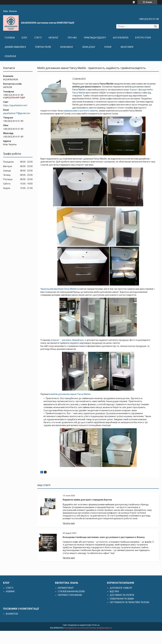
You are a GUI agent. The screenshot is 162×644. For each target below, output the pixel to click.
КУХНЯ (108, 47)
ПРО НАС (72, 38)
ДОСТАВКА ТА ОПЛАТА (122, 595)
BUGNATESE (12, 614)
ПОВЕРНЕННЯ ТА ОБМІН (122, 599)
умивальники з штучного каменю (81, 111)
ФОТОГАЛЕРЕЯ (121, 38)
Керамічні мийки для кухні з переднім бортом (87, 500)
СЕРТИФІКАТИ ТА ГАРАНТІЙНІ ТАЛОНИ (129, 602)
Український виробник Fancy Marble (59, 289)
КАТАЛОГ (54, 38)
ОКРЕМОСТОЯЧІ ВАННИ (70, 595)
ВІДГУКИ (114, 591)
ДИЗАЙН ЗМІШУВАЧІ (15, 47)
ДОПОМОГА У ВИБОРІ (121, 588)
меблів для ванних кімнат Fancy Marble (71, 394)
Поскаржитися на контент (75, 628)
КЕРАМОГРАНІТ (66, 588)
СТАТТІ (38, 38)
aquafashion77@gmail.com (17, 113)
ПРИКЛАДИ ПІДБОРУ (95, 38)
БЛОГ (25, 38)
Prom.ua (96, 625)
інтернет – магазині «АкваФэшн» (68, 340)
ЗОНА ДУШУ (89, 47)
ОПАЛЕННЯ (10, 56)
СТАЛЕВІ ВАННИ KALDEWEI (71, 591)
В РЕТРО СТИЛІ (143, 38)
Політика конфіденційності (100, 628)
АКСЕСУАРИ (127, 47)
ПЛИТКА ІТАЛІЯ (43, 47)
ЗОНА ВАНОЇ (67, 47)
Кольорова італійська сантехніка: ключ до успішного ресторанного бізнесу (104, 537)
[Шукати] (155, 26)
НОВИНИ (10, 591)
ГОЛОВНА (10, 38)
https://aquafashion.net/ (15, 105)
